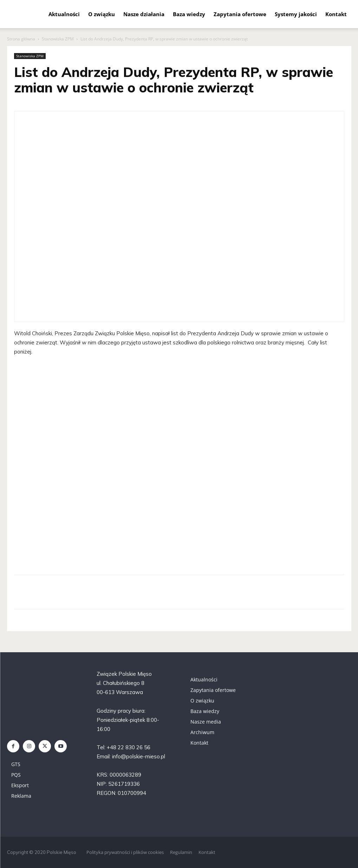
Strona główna (21, 39)
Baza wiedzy (189, 14)
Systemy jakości (296, 14)
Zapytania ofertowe (240, 14)
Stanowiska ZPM (58, 39)
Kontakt (336, 14)
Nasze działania (144, 14)
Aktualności (64, 14)
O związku (102, 14)
